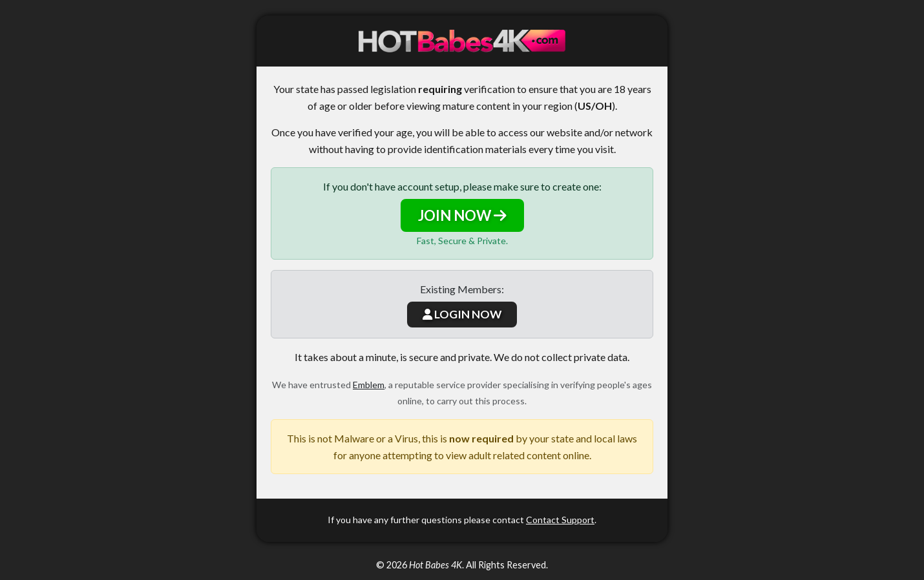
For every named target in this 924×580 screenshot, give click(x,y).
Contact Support (560, 520)
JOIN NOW (462, 215)
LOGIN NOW (462, 314)
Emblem (369, 385)
